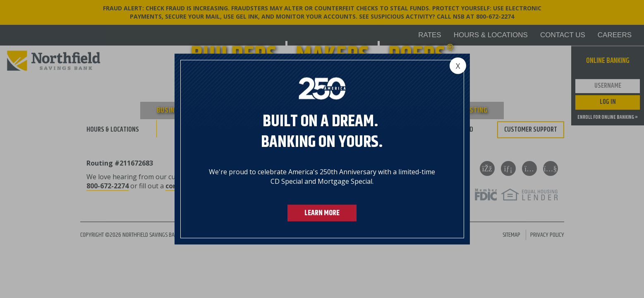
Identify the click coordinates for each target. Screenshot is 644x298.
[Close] (458, 66)
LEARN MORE (322, 213)
